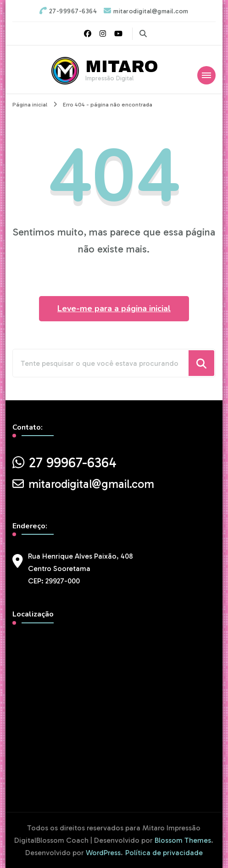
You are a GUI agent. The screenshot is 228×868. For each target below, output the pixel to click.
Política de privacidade (164, 853)
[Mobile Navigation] (206, 75)
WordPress (103, 853)
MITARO (122, 67)
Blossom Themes (183, 840)
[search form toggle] (143, 34)
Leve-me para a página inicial (114, 308)
